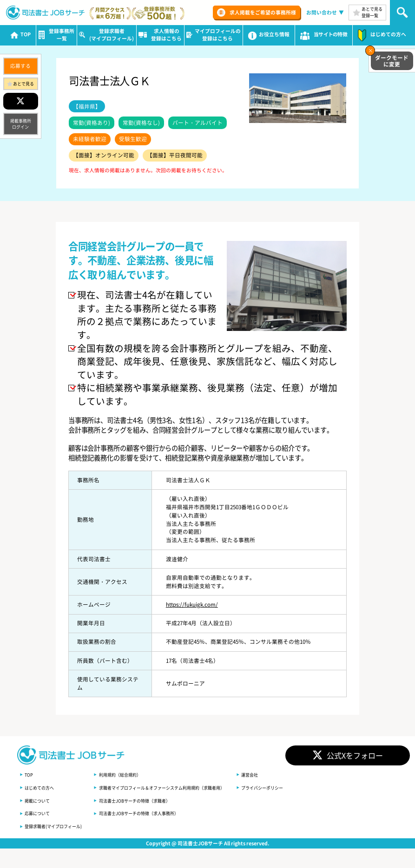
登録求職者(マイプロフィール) (56, 826)
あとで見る (23, 84)
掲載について (39, 800)
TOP (29, 775)
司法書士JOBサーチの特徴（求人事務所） (149, 813)
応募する (20, 66)
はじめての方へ (41, 787)
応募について (39, 813)
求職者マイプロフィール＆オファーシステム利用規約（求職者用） (175, 787)
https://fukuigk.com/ (192, 604)
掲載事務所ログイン (21, 124)
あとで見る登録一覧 (372, 12)
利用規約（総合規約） (128, 775)
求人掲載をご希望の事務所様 (263, 12)
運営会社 (270, 775)
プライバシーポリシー (284, 787)
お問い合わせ (322, 12)
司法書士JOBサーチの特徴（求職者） (144, 800)
